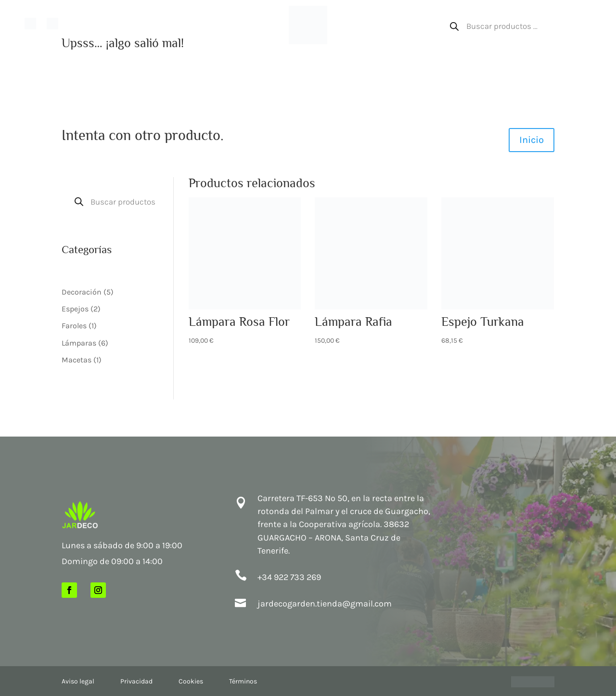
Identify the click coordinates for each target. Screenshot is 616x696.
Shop (205, 22)
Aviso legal (78, 681)
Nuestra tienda (109, 22)
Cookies (191, 681)
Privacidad (136, 681)
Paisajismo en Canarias (162, 22)
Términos (243, 681)
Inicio (75, 22)
